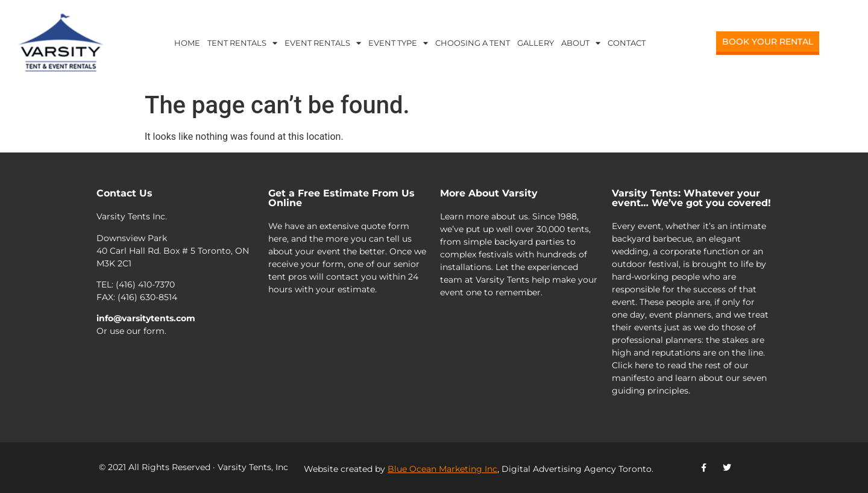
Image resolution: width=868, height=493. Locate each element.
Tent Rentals (242, 43)
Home (187, 43)
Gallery (536, 43)
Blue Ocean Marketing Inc (442, 469)
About (581, 43)
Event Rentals (323, 43)
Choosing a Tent (473, 43)
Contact (627, 43)
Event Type (398, 43)
